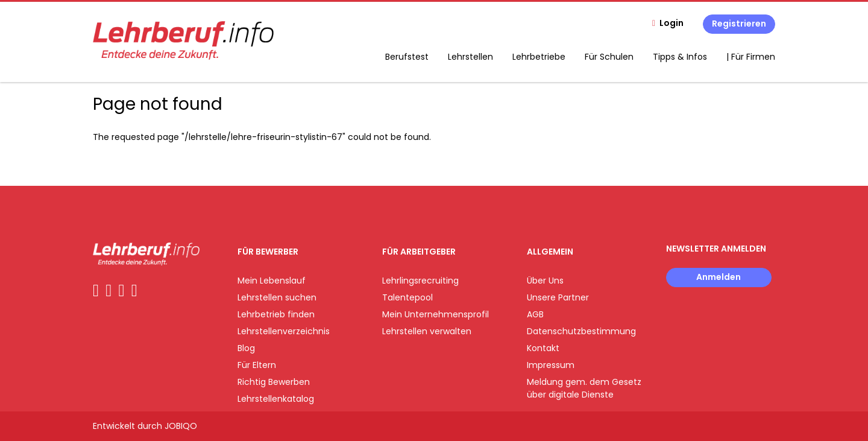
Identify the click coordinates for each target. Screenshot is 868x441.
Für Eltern (257, 365)
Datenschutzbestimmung (581, 331)
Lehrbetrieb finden (276, 314)
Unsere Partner (558, 297)
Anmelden (719, 277)
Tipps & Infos (680, 57)
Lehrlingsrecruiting (420, 281)
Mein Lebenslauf (272, 281)
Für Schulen (609, 57)
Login (671, 23)
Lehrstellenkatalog (276, 399)
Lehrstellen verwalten (427, 331)
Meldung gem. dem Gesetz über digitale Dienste (584, 388)
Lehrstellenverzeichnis (284, 331)
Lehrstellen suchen (277, 297)
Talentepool (407, 297)
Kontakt (543, 348)
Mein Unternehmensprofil (436, 314)
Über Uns (545, 281)
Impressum (551, 365)
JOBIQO (181, 426)
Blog (246, 348)
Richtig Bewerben (274, 382)
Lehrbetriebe (539, 57)
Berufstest (407, 57)
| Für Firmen (751, 57)
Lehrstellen (470, 57)
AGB (535, 314)
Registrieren (739, 24)
